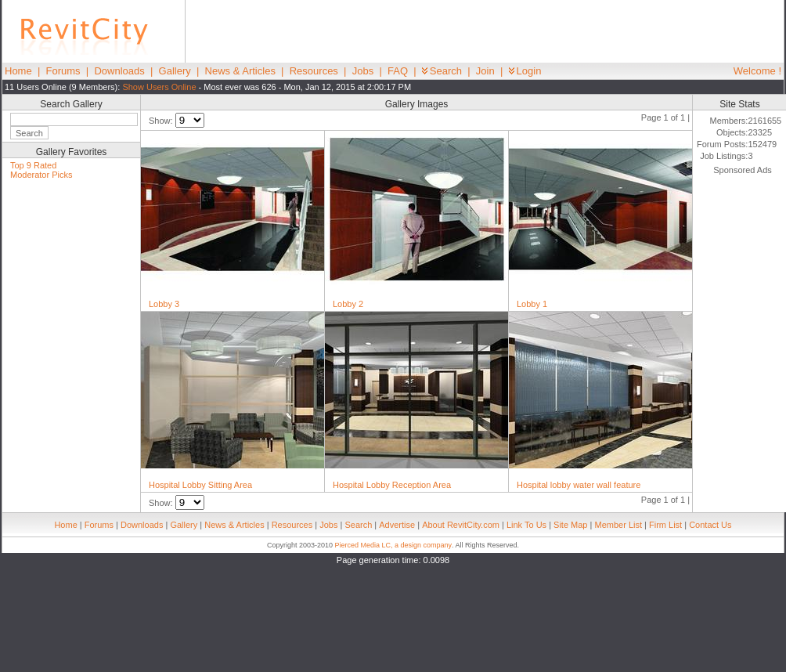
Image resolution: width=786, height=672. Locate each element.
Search (442, 71)
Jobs (363, 71)
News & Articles (240, 71)
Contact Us (710, 525)
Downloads (119, 71)
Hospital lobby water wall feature (579, 485)
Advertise (397, 525)
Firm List (665, 525)
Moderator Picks (41, 175)
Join (485, 71)
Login (525, 71)
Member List (618, 525)
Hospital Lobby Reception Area (392, 485)
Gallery (175, 71)
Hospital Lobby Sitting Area (200, 485)
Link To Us (526, 525)
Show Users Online (159, 87)
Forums (63, 71)
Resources (314, 71)
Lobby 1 (532, 304)
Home (18, 71)
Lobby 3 (164, 304)
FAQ (398, 71)
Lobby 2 (348, 304)
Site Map (570, 525)
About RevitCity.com (461, 525)
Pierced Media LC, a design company (393, 545)
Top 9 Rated (33, 165)
